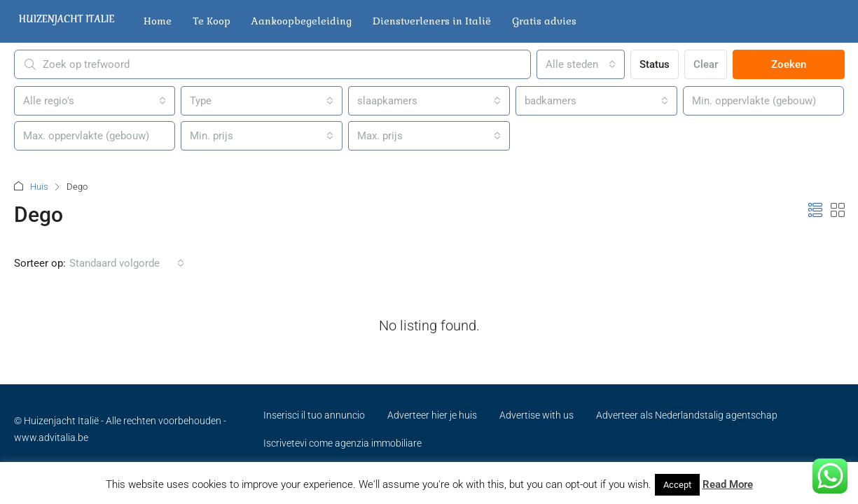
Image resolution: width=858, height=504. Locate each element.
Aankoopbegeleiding (302, 21)
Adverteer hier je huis (432, 415)
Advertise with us (537, 415)
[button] (815, 211)
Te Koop (212, 21)
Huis (39, 187)
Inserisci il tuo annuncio (314, 415)
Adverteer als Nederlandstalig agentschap (687, 415)
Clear (706, 64)
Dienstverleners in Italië (432, 21)
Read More (728, 484)
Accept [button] (677, 485)
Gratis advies (544, 21)
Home (158, 21)
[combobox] (581, 64)
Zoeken (789, 64)
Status (655, 64)
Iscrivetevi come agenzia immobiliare (342, 443)
